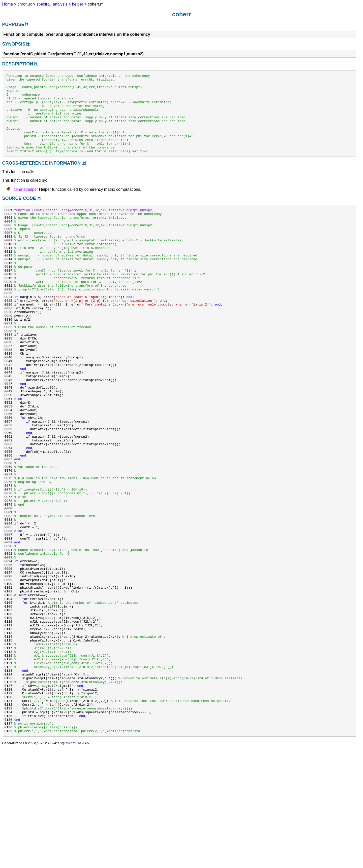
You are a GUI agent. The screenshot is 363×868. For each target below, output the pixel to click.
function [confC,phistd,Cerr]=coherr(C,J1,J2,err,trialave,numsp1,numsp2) (84, 227)
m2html (72, 864)
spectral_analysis (52, 4)
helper (78, 4)
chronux (25, 4)
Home (7, 4)
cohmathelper (26, 205)
